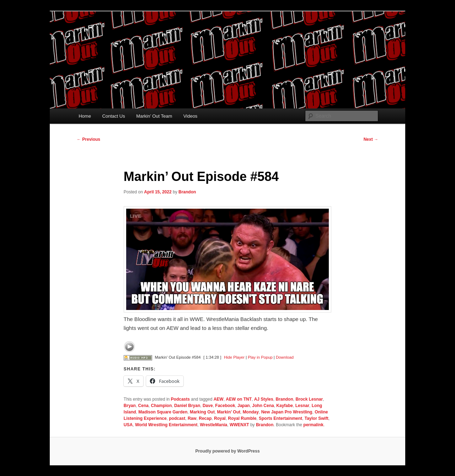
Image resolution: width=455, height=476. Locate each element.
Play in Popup (260, 357)
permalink (313, 425)
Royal (220, 418)
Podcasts (180, 399)
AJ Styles (264, 399)
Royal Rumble (242, 418)
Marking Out (202, 412)
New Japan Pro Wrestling (287, 412)
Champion (162, 406)
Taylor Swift (317, 418)
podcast (177, 418)
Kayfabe (285, 406)
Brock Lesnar (309, 399)
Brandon (187, 192)
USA (128, 425)
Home (85, 116)
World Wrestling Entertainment (166, 425)
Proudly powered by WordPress (227, 451)
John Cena (263, 406)
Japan (244, 406)
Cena (143, 406)
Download (285, 357)
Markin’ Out (229, 412)
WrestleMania (213, 425)
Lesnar (302, 406)
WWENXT (239, 425)
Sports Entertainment (280, 418)
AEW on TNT (239, 399)
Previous (89, 139)
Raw (192, 418)
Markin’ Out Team (154, 116)
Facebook (225, 406)
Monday (251, 412)
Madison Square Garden (163, 412)
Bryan (130, 406)
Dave (208, 406)
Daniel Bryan (187, 406)
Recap (205, 418)
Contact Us (113, 116)
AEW (219, 399)
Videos (191, 116)
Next (371, 139)
